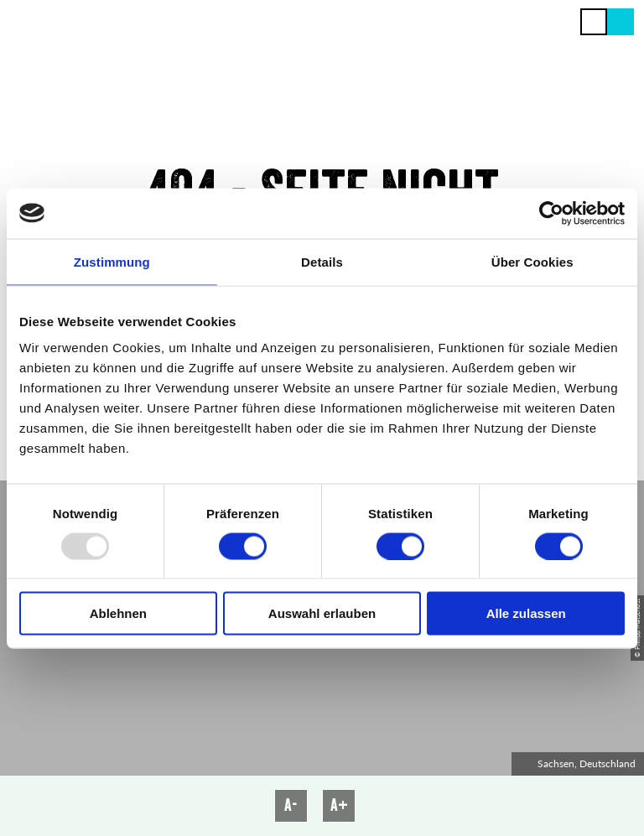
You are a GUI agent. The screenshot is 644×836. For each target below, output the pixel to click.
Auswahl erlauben (322, 613)
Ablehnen (118, 613)
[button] (621, 22)
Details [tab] (322, 261)
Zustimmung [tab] (112, 261)
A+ (339, 805)
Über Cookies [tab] (532, 261)
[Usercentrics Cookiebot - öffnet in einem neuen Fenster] (551, 213)
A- (291, 805)
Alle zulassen (526, 613)
